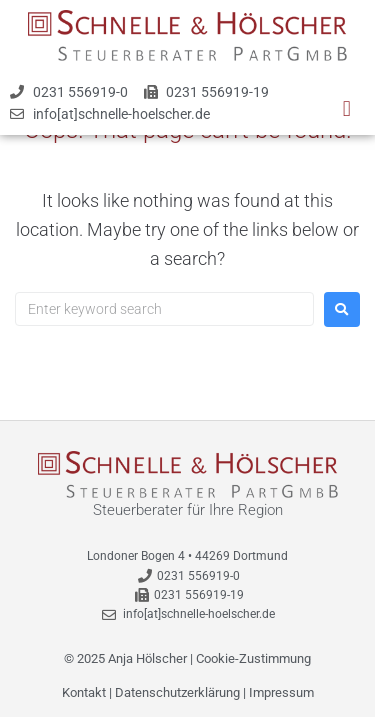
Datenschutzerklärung (177, 692)
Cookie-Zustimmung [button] (253, 658)
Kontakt (84, 692)
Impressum (281, 692)
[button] (346, 108)
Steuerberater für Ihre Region (188, 510)
